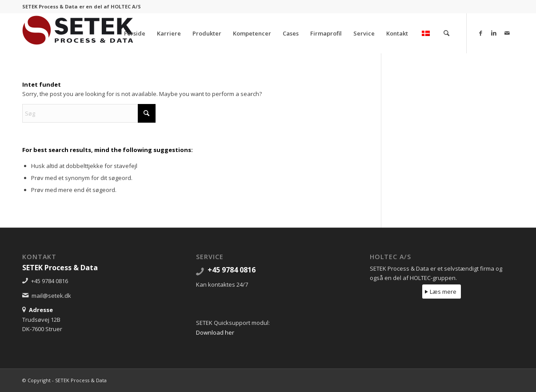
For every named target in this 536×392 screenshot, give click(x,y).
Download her (215, 332)
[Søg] (446, 33)
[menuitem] (135, 33)
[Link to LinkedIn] (494, 33)
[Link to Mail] (507, 33)
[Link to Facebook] (480, 33)
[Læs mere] (442, 292)
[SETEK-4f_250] (78, 33)
